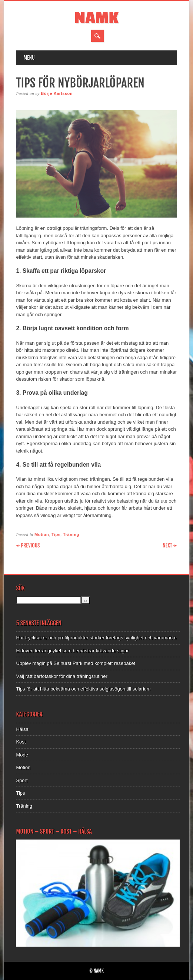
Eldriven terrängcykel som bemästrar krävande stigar (72, 651)
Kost (21, 742)
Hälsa (22, 729)
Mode (22, 755)
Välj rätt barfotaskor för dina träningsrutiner (61, 676)
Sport (22, 780)
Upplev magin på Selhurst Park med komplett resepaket (76, 663)
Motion (42, 534)
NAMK (96, 18)
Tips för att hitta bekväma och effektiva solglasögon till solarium (83, 689)
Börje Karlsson (57, 93)
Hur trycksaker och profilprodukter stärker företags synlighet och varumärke (96, 638)
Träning (71, 534)
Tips (56, 534)
